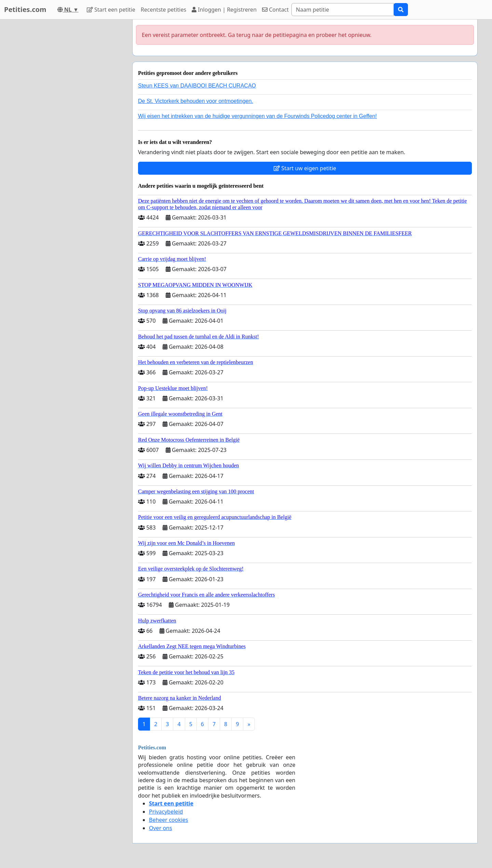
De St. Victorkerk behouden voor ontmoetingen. (196, 101)
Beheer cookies (169, 820)
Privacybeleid (166, 812)
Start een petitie (111, 10)
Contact (275, 10)
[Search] (343, 10)
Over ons (161, 828)
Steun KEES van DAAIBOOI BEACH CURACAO (197, 86)
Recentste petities (163, 10)
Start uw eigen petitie (305, 168)
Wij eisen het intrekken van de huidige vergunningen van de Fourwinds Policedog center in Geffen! (257, 116)
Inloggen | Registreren (224, 10)
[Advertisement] (66, 122)
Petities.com (25, 9)
